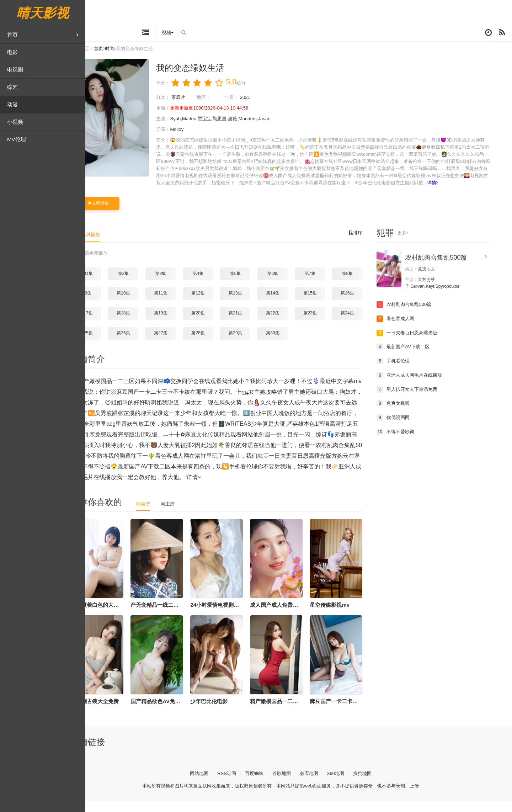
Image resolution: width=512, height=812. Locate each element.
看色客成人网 (415, 330)
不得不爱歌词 (415, 442)
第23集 (328, 324)
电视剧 (15, 70)
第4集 (216, 285)
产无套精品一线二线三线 (178, 616)
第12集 (216, 304)
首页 (43, 35)
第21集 (253, 324)
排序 (373, 244)
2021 (268, 102)
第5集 (253, 285)
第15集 (328, 304)
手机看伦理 (412, 372)
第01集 (104, 285)
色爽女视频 (412, 414)
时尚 (130, 53)
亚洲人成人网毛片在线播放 (430, 386)
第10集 (141, 304)
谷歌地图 (300, 784)
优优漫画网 (412, 428)
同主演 (187, 515)
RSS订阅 (242, 784)
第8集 (365, 285)
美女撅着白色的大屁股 (116, 616)
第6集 (291, 285)
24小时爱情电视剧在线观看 (241, 616)
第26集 (141, 344)
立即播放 (117, 214)
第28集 (216, 344)
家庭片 (198, 102)
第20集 (216, 324)
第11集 (179, 304)
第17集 (104, 324)
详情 (297, 194)
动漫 (12, 104)
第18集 (141, 324)
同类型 (162, 515)
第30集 (291, 344)
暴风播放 (110, 246)
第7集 (328, 285)
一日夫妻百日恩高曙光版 (427, 344)
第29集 (253, 344)
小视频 (15, 122)
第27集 (179, 344)
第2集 (141, 285)
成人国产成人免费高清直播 (300, 616)
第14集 (291, 304)
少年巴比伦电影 (227, 712)
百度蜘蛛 (271, 784)
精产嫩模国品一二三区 (295, 712)
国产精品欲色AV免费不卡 (179, 712)
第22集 (291, 324)
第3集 (179, 285)
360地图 (356, 784)
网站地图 (213, 784)
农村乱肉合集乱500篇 (454, 269)
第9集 (104, 304)
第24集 (365, 324)
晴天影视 (43, 13)
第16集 (365, 304)
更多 (421, 244)
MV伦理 (17, 139)
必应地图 (329, 784)
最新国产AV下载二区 (423, 358)
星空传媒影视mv (348, 616)
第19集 (179, 324)
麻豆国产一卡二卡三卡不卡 (360, 712)
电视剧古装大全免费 (113, 712)
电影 (12, 52)
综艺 (12, 87)
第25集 (104, 344)
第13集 (253, 304)
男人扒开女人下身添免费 (427, 400)
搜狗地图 (384, 784)
